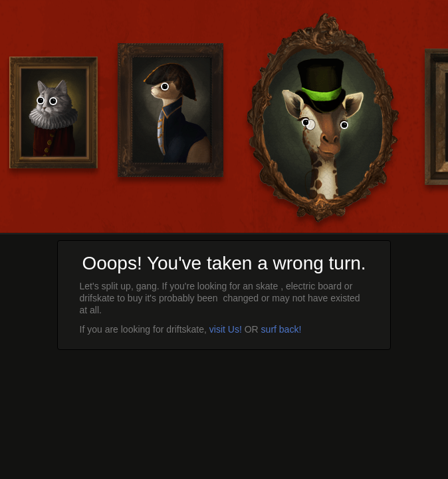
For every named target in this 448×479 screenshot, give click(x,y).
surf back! (281, 329)
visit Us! (226, 329)
